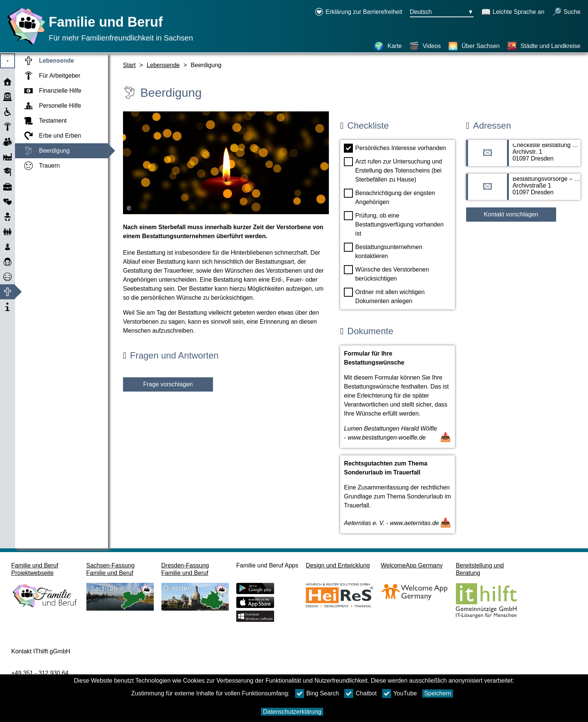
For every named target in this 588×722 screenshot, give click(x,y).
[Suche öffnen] (566, 12)
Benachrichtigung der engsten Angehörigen (389, 197)
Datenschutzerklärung (292, 712)
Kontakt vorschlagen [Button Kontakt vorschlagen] (511, 214)
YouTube (400, 693)
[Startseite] (24, 44)
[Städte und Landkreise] (544, 46)
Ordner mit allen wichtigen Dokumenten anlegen (384, 296)
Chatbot (360, 693)
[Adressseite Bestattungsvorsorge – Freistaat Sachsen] (523, 191)
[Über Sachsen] (474, 46)
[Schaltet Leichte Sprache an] (513, 12)
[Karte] (388, 46)
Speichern (438, 693)
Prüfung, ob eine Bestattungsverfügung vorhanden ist (394, 224)
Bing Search (317, 693)
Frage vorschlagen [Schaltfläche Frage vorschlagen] (168, 384)
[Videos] (425, 46)
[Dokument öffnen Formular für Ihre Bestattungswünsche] (397, 397)
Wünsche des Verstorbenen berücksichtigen (386, 273)
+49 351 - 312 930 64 (40, 673)
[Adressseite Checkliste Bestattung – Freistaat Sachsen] (523, 157)
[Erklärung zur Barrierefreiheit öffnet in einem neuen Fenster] (358, 12)
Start (129, 65)
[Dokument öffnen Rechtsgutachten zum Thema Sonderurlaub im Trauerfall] (397, 494)
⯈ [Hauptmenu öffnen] (8, 61)
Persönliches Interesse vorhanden (395, 148)
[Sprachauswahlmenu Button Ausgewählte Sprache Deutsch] (442, 12)
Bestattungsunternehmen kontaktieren (383, 251)
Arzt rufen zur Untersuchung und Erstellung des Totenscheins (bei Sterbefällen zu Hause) (393, 170)
